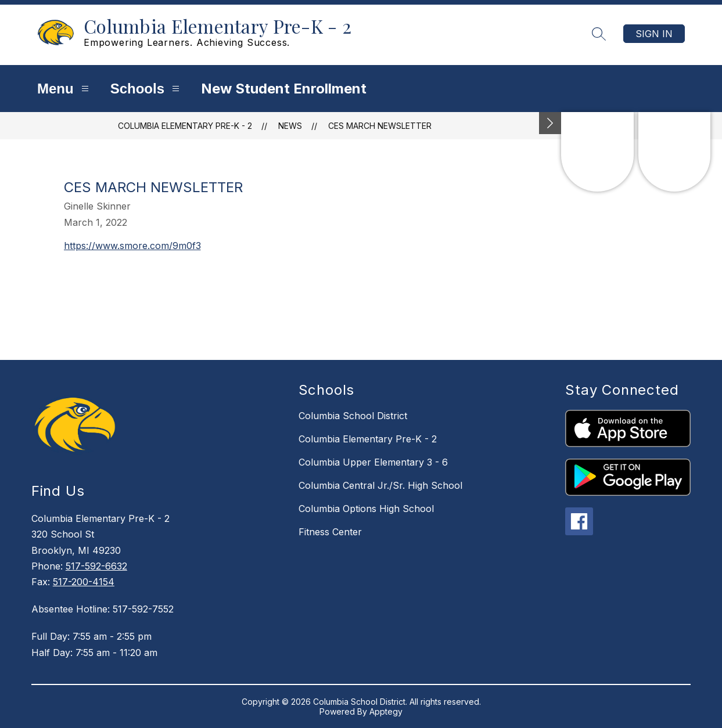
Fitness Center (330, 532)
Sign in (654, 34)
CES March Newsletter (380, 126)
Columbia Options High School (366, 509)
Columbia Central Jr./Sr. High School (380, 485)
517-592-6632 (96, 566)
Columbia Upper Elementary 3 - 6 (373, 462)
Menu (64, 89)
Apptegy (386, 711)
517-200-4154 (84, 582)
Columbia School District (353, 416)
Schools (146, 89)
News (290, 126)
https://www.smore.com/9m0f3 (132, 246)
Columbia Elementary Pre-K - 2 (185, 126)
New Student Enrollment (284, 89)
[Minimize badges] (550, 123)
